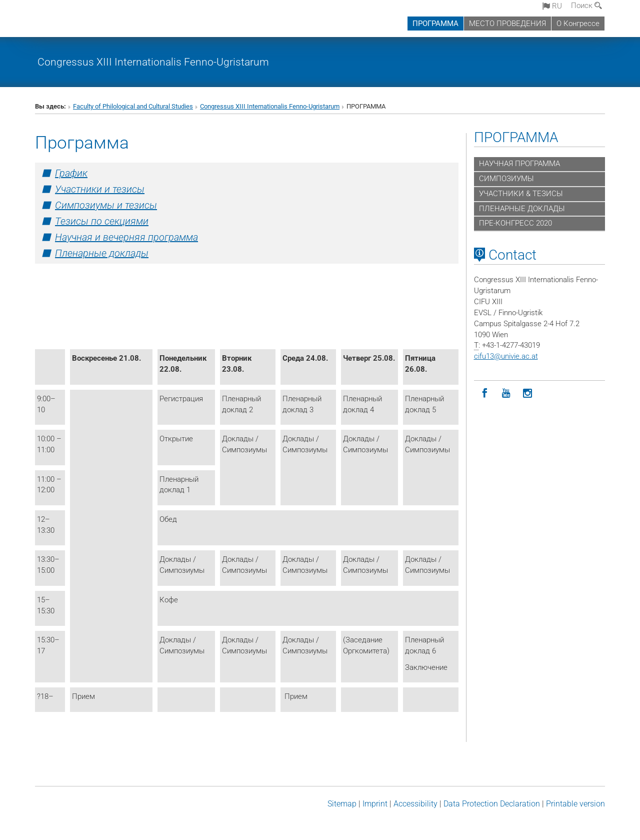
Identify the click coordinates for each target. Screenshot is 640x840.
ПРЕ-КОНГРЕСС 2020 (515, 223)
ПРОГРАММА (435, 24)
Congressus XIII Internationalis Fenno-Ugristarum (153, 62)
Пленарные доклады (102, 253)
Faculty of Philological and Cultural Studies (133, 106)
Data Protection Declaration (492, 804)
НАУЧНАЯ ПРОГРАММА (519, 164)
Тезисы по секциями (102, 221)
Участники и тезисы (100, 189)
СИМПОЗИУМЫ (506, 179)
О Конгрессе (578, 24)
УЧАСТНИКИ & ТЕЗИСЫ (521, 194)
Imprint (375, 804)
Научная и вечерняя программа (126, 237)
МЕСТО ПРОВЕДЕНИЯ (507, 24)
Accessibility (415, 804)
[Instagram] (528, 393)
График (71, 173)
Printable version (575, 804)
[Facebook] (485, 393)
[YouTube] (506, 393)
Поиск (586, 6)
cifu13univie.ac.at (506, 356)
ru (552, 6)
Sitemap (342, 804)
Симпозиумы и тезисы (106, 205)
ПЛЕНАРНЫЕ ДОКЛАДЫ (522, 209)
